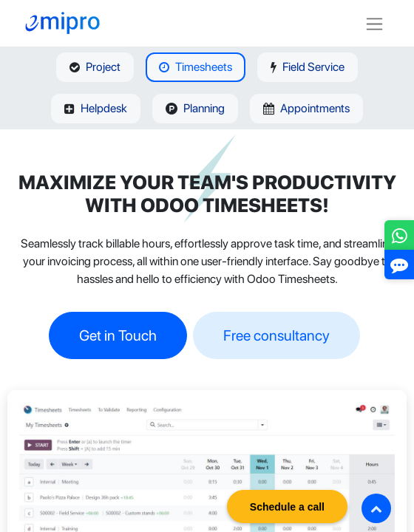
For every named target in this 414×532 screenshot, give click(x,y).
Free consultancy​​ (276, 335)
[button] (376, 508)
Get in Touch (118, 335)
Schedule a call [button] (287, 507)
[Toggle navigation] (374, 23)
